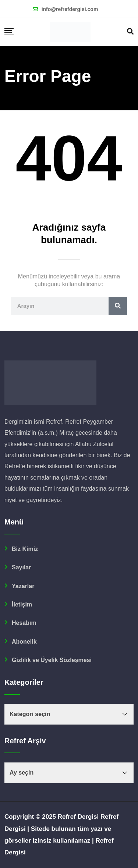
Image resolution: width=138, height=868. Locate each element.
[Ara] (118, 306)
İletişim (22, 604)
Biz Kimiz (25, 549)
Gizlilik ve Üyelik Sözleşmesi (52, 660)
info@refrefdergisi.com (70, 9)
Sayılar (21, 567)
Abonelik (24, 642)
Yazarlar (23, 586)
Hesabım (24, 623)
